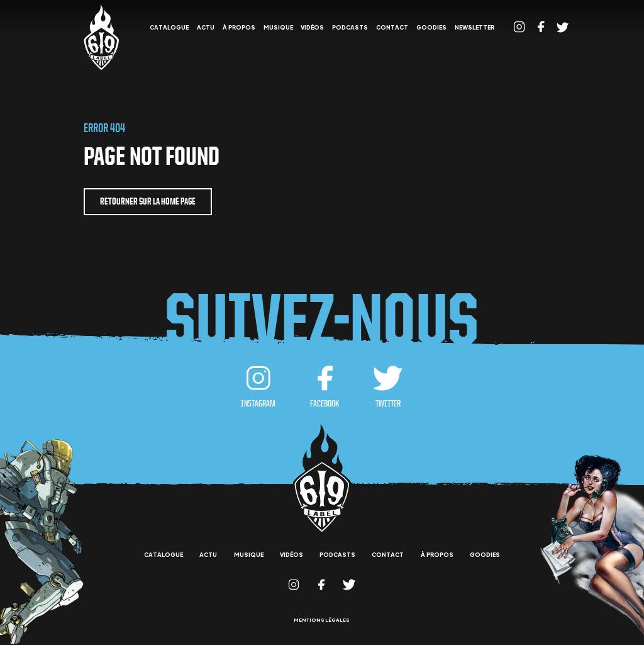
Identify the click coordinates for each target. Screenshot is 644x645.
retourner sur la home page (148, 201)
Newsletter (475, 28)
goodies (431, 28)
